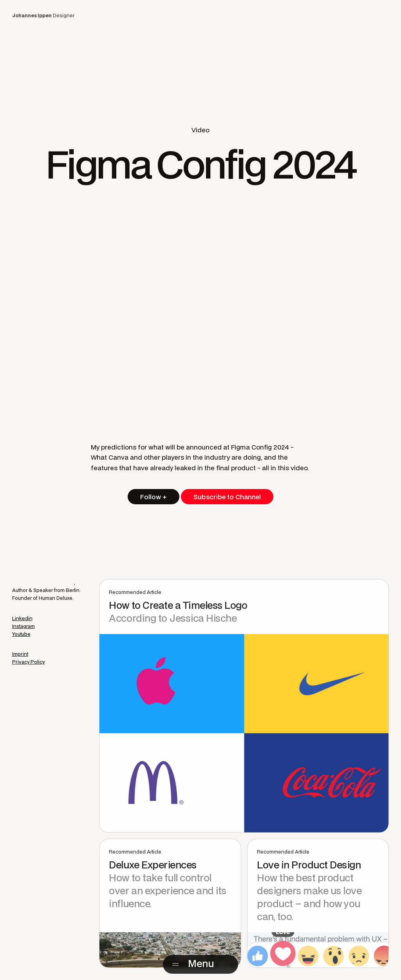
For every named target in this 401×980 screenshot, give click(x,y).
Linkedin (22, 618)
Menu (201, 963)
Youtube (21, 634)
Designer (43, 15)
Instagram (23, 626)
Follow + (154, 497)
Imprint (20, 654)
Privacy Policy (28, 662)
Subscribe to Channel (227, 497)
